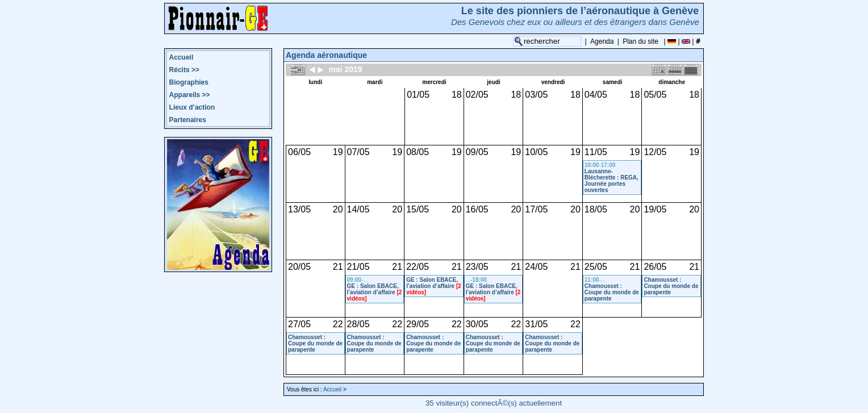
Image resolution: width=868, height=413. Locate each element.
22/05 (418, 267)
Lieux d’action (192, 107)
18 (457, 95)
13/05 (299, 209)
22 (338, 324)
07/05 (358, 152)
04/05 (596, 95)
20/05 (299, 267)
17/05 (536, 209)
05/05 (655, 95)
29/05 (418, 324)
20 (338, 209)
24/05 (536, 267)
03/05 (536, 95)
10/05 (536, 152)
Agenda (602, 41)
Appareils (190, 95)
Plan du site (640, 41)
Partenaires (188, 120)
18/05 (596, 209)
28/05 (358, 324)
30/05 (477, 324)
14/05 (358, 209)
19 (338, 152)
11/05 (596, 152)
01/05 (418, 95)
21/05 (358, 267)
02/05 (477, 95)
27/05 (299, 324)
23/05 (477, 267)
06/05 (299, 152)
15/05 (418, 209)
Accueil (181, 57)
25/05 (596, 267)
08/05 (418, 152)
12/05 (655, 152)
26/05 (655, 267)
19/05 (655, 209)
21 (338, 267)
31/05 (536, 324)
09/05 (477, 152)
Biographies (189, 82)
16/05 (477, 209)
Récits (184, 70)
